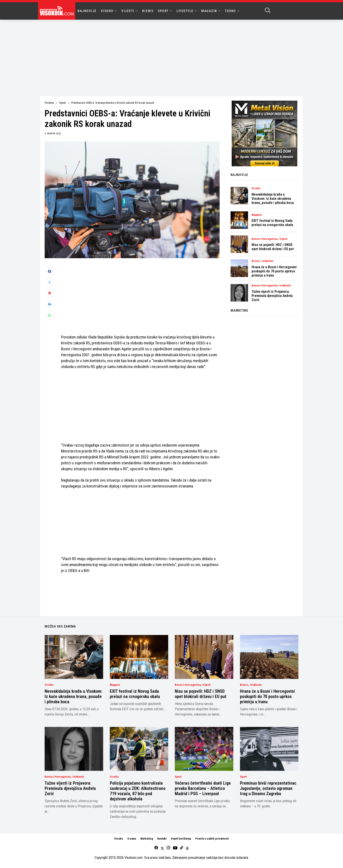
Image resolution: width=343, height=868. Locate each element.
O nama (132, 839)
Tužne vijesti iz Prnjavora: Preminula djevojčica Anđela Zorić (272, 296)
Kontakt (162, 839)
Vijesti (63, 103)
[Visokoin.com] (57, 11)
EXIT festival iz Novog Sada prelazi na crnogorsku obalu (272, 223)
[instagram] (168, 848)
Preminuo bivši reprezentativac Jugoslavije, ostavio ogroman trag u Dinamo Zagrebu (268, 788)
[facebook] (156, 848)
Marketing (147, 839)
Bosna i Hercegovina (264, 239)
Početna (49, 103)
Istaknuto (267, 261)
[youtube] (175, 848)
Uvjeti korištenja (181, 839)
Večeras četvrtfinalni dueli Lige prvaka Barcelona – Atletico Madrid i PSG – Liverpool (203, 788)
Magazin (257, 215)
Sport (178, 777)
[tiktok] (182, 848)
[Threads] (187, 848)
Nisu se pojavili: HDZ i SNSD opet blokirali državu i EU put (273, 247)
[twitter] (162, 848)
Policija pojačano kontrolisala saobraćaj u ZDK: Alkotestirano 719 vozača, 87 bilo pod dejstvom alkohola (138, 791)
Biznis (256, 261)
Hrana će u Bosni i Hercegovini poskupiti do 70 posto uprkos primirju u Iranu (274, 271)
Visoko (256, 188)
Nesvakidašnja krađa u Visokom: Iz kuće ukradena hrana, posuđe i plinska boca (273, 199)
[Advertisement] (171, 53)
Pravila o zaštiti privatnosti (212, 839)
